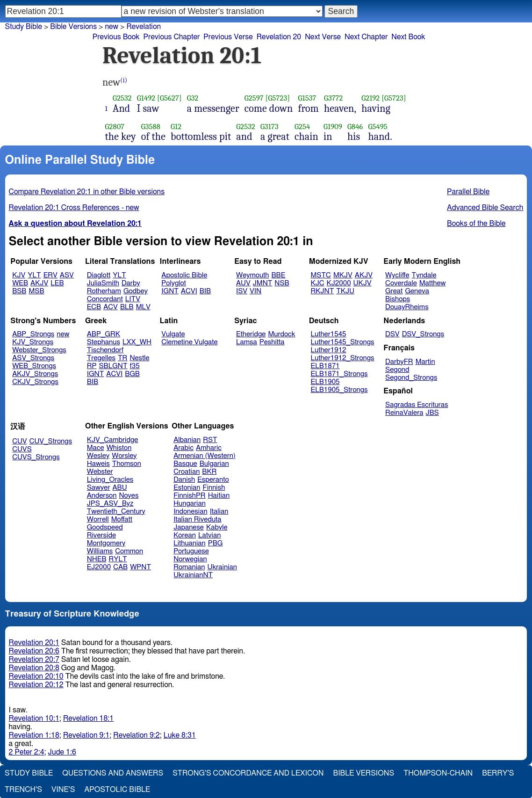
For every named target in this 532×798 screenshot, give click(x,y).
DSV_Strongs (423, 334)
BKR (209, 472)
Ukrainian (222, 567)
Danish (184, 480)
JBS (432, 413)
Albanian (187, 440)
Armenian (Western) (205, 456)
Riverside (101, 535)
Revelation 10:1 (34, 718)
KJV (19, 275)
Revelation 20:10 (36, 676)
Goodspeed (105, 527)
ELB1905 (325, 382)
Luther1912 (329, 350)
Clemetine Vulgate (189, 342)
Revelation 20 (279, 37)
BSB (19, 291)
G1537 (307, 98)
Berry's (498, 773)
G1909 (333, 127)
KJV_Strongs (33, 342)
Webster (100, 472)
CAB (120, 567)
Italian (219, 511)
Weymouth (253, 275)
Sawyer (99, 488)
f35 (135, 366)
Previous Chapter (172, 37)
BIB (205, 291)
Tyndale (424, 275)
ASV (67, 275)
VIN (255, 291)
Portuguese (191, 551)
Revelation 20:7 (34, 660)
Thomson (127, 464)
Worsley (124, 456)
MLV (143, 307)
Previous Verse (228, 37)
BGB (132, 374)
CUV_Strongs (51, 441)
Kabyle (217, 527)
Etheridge (251, 334)
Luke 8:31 (180, 735)
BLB (127, 307)
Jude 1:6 (62, 752)
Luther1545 (329, 334)
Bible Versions (73, 27)
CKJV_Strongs (35, 382)
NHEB (97, 559)
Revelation (144, 27)
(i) (124, 80)
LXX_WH (137, 342)
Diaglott (99, 275)
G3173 (270, 127)
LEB (57, 283)
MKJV (343, 275)
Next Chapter (366, 37)
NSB (282, 283)
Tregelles (101, 358)
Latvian (209, 535)
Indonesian (191, 511)
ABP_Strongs (33, 334)
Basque (185, 464)
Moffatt (122, 519)
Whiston (119, 448)
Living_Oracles (110, 480)
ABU (119, 488)
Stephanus (104, 342)
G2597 (254, 98)
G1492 (146, 98)
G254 (302, 127)
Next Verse (323, 37)
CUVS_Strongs (36, 457)
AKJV (39, 283)
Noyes (129, 496)
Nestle (139, 358)
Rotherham (104, 291)
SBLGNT (113, 366)
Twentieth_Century (116, 511)
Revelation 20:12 (36, 685)
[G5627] (169, 98)
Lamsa (247, 342)
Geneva (417, 291)
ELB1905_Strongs (339, 390)
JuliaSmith (103, 283)
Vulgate (173, 334)
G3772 (334, 98)
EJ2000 (99, 567)
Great (394, 291)
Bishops (398, 299)
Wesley (98, 456)
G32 (193, 98)
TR (122, 358)
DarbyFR (399, 362)
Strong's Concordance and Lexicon (248, 773)
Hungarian (190, 504)
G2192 (370, 98)
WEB (20, 283)
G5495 (377, 127)
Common (129, 551)
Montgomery (106, 543)
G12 (176, 127)
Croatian (187, 472)
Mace (96, 448)
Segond (397, 370)
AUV (243, 283)
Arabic (183, 448)
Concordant (105, 299)
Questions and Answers (113, 773)
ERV (50, 275)
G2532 (122, 98)
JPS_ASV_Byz (110, 504)
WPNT (140, 567)
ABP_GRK (104, 334)
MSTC (321, 275)
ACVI (189, 291)
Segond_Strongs (411, 378)
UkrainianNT (193, 575)
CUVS (22, 449)
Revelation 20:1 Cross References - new (74, 208)
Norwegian (190, 559)
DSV (392, 334)
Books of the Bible (476, 224)
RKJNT (323, 291)
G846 (355, 127)
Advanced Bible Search (485, 208)
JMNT (263, 283)
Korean (185, 535)
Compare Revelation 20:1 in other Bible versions (87, 192)
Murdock (281, 334)
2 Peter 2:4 (27, 752)
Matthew (433, 283)
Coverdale (401, 283)
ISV (242, 291)
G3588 (151, 127)
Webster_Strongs (39, 350)
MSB (36, 291)
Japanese (189, 527)
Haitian (219, 496)
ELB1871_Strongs (339, 374)
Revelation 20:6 (34, 651)
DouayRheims (407, 307)
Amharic (209, 448)
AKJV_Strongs (35, 374)
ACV (111, 307)
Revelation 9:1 (86, 735)
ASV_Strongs (33, 358)
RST (210, 440)
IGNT (170, 291)
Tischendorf (105, 350)
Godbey (136, 291)
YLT (34, 275)
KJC (318, 283)
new (111, 27)
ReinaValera (404, 413)
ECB (94, 307)
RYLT (118, 559)
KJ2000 (339, 283)
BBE (279, 275)
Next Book (408, 37)
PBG (216, 543)
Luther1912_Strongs (343, 358)
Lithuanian (190, 543)
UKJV (363, 283)
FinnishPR (190, 496)
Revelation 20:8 (34, 668)
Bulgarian (214, 464)
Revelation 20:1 (34, 643)
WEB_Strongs (34, 366)
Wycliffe (397, 275)
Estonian (187, 488)
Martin (425, 362)
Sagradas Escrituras (417, 405)
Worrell (98, 519)
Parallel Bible (468, 192)
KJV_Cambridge (113, 440)
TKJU (345, 291)
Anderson (102, 496)
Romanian (189, 567)
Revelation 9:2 (136, 735)
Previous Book (116, 37)
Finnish (214, 488)
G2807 (115, 127)
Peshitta (272, 342)
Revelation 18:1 (88, 718)
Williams (100, 551)
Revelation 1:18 (34, 735)
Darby (131, 283)
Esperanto (213, 480)
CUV (20, 441)
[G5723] (278, 98)
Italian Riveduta (197, 519)
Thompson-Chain (438, 773)
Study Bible (24, 27)
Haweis (98, 464)
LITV (133, 299)
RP (92, 366)
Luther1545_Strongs (343, 342)
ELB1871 (325, 366)
